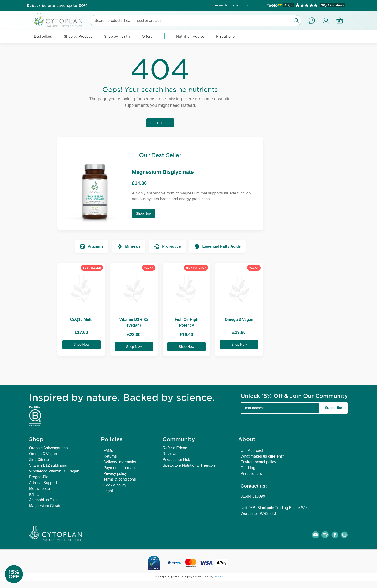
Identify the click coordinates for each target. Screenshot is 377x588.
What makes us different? (262, 456)
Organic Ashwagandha (48, 448)
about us (240, 5)
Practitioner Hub (176, 460)
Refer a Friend (175, 448)
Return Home (160, 123)
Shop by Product (78, 36)
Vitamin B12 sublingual (49, 465)
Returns (110, 456)
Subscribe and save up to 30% (57, 5)
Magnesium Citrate (45, 506)
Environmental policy (258, 462)
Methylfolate (39, 488)
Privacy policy (115, 474)
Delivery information (120, 462)
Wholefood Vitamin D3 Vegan (54, 471)
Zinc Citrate (39, 460)
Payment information (121, 468)
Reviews (170, 454)
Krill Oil (35, 494)
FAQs (108, 450)
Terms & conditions (120, 479)
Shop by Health (117, 36)
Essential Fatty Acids (217, 246)
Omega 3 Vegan (43, 454)
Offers (147, 36)
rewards (220, 5)
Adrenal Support (43, 483)
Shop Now (144, 213)
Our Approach (252, 450)
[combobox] (195, 21)
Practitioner (226, 36)
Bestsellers (43, 36)
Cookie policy (115, 485)
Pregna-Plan (40, 477)
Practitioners (251, 474)
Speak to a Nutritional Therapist (189, 465)
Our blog (248, 468)
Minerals (129, 246)
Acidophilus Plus (43, 500)
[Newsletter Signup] (19, 574)
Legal (108, 491)
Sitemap (219, 577)
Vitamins (92, 246)
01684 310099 (253, 496)
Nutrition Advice (190, 36)
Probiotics (167, 246)
